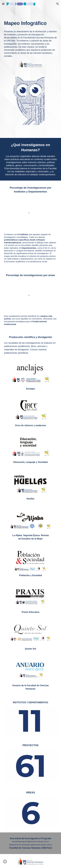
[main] (30, 20)
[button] (3, 4)
